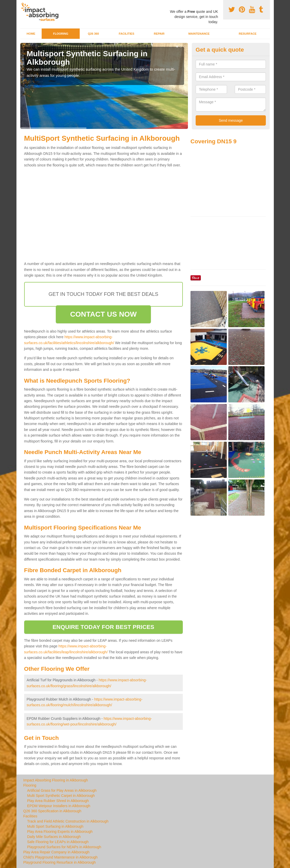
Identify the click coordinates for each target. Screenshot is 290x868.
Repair (159, 34)
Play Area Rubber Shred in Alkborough (58, 801)
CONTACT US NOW (103, 314)
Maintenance (199, 34)
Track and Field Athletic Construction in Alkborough (68, 821)
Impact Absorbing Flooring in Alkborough (56, 780)
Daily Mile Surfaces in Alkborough (54, 837)
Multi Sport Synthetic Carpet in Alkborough (61, 796)
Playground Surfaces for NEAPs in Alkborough (64, 847)
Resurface (248, 34)
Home (31, 34)
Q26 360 (93, 34)
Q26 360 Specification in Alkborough (52, 811)
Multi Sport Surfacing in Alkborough (55, 826)
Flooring (61, 34)
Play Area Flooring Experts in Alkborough (60, 832)
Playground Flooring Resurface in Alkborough (60, 862)
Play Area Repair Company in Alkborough (57, 852)
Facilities (126, 34)
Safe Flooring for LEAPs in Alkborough (58, 842)
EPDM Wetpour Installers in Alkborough (59, 806)
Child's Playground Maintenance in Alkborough (61, 857)
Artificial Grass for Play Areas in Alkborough (62, 790)
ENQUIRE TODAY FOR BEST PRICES (103, 627)
